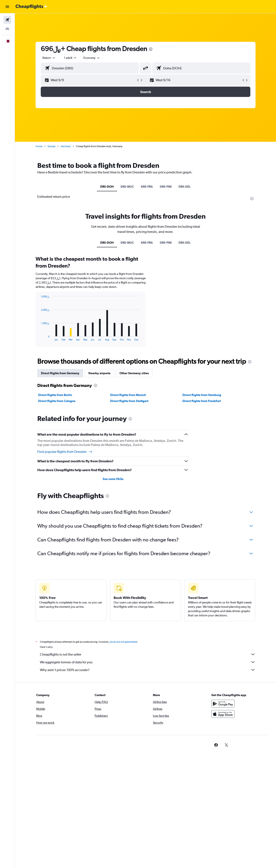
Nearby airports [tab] (99, 373)
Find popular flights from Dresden (65, 452)
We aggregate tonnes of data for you (148, 662)
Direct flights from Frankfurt (202, 401)
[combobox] (49, 58)
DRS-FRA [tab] (147, 187)
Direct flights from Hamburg (202, 395)
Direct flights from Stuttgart (129, 401)
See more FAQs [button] (113, 479)
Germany (66, 146)
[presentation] (151, 49)
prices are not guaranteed (123, 642)
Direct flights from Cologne (57, 401)
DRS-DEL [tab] (185, 187)
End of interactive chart (39, 337)
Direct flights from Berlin (55, 395)
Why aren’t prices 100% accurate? (148, 670)
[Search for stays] (7, 29)
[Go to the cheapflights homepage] (31, 7)
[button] (7, 7)
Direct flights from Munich (128, 395)
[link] (216, 745)
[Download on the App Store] (223, 714)
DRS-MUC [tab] (127, 187)
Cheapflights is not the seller (148, 654)
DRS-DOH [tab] (107, 187)
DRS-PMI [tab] (166, 187)
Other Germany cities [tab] (134, 373)
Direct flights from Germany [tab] (60, 373)
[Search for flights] (7, 20)
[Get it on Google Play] (223, 704)
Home (39, 146)
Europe (52, 146)
